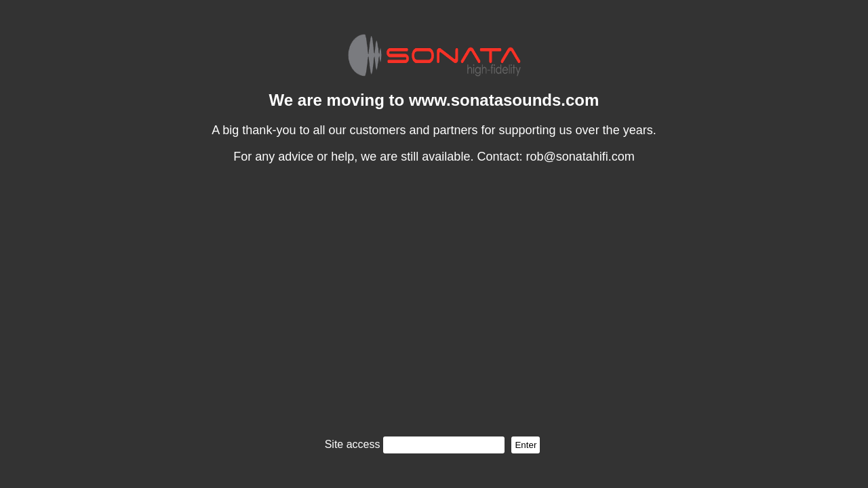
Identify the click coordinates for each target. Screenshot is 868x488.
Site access (353, 444)
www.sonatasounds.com (504, 100)
